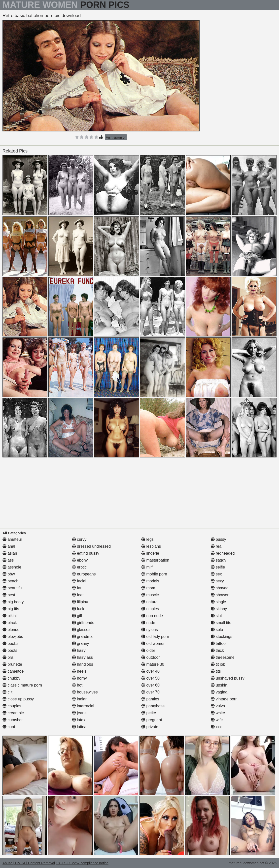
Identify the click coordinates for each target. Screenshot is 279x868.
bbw (9, 574)
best (9, 595)
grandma (82, 637)
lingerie (150, 553)
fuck (78, 609)
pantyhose (153, 706)
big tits (11, 609)
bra (8, 657)
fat (77, 588)
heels (79, 671)
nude (148, 623)
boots (10, 650)
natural (150, 602)
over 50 (150, 678)
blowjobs (13, 637)
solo (217, 630)
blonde (11, 630)
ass (8, 560)
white (218, 713)
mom (148, 588)
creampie (13, 713)
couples (12, 706)
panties (150, 699)
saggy (219, 560)
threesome (223, 657)
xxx (216, 727)
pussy (218, 539)
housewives (85, 692)
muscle (150, 595)
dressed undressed (91, 546)
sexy (217, 581)
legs (147, 539)
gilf (77, 616)
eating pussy (86, 553)
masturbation (155, 560)
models (150, 581)
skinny (219, 609)
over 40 (150, 671)
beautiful (13, 588)
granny (81, 644)
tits (216, 671)
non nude (152, 616)
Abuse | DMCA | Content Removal (29, 863)
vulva (218, 706)
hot (77, 685)
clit (7, 692)
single (218, 602)
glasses (81, 630)
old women (153, 644)
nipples (150, 609)
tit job (218, 664)
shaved (220, 588)
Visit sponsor (116, 137)
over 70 (150, 692)
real (217, 546)
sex (216, 574)
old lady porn (155, 637)
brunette (12, 664)
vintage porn (224, 699)
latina (79, 727)
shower (220, 595)
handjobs (83, 664)
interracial (83, 706)
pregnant (152, 720)
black (10, 623)
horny (79, 678)
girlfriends (83, 623)
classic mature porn (22, 685)
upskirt (219, 685)
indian (80, 699)
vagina (219, 692)
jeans (79, 713)
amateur (12, 539)
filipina (80, 602)
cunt (9, 727)
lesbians (151, 546)
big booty (13, 602)
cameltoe (13, 671)
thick (217, 650)
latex (79, 720)
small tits (221, 623)
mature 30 (153, 664)
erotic (79, 567)
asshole (12, 567)
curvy (79, 539)
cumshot (13, 720)
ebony (80, 560)
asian (10, 553)
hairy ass (82, 657)
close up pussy (18, 699)
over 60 (150, 685)
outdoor (151, 657)
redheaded (223, 553)
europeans (84, 574)
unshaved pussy (228, 678)
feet (78, 595)
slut (216, 616)
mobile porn (154, 574)
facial (79, 581)
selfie (218, 567)
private (150, 727)
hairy (79, 650)
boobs (10, 644)
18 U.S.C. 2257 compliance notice (82, 863)
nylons (150, 630)
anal (9, 546)
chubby (11, 678)
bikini (10, 616)
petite (149, 713)
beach (10, 581)
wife (217, 720)
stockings (222, 637)
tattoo (218, 644)
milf (147, 567)
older (148, 650)
